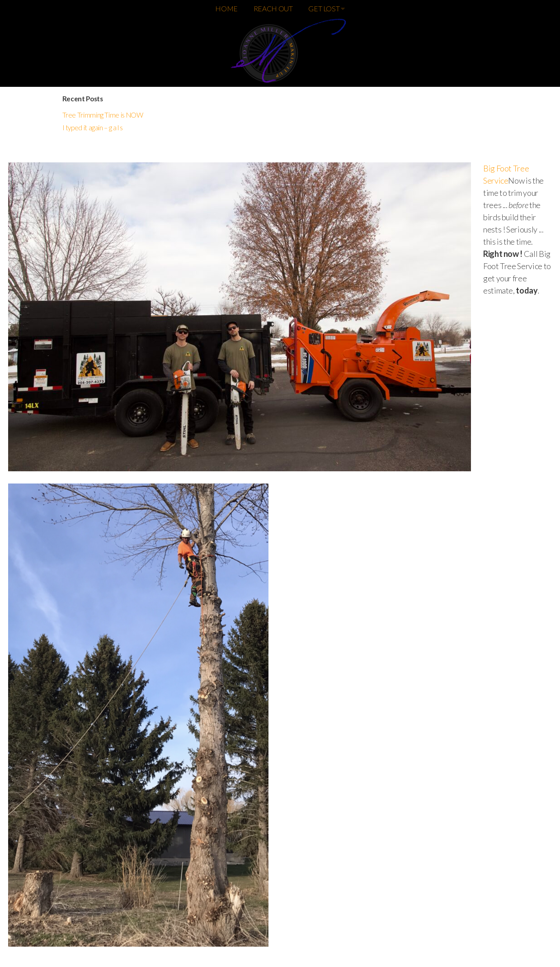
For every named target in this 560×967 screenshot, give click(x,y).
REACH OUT (273, 9)
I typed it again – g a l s (93, 128)
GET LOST (326, 9)
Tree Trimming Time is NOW (103, 115)
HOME (226, 9)
